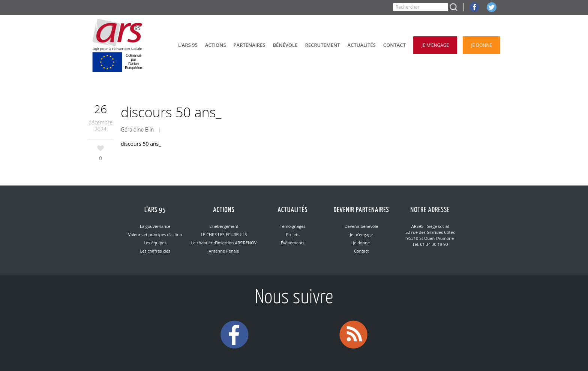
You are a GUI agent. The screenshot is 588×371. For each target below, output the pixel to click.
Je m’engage (361, 234)
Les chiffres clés (155, 251)
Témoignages (292, 226)
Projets (292, 234)
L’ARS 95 (155, 210)
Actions (224, 210)
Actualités (292, 210)
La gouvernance (155, 226)
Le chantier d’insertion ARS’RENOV (224, 243)
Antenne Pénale (224, 251)
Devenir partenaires (361, 210)
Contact (361, 251)
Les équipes (155, 243)
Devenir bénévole (361, 226)
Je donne (361, 243)
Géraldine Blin (137, 129)
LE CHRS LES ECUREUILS (224, 234)
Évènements (293, 243)
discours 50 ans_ (141, 144)
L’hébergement (224, 226)
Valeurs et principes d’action (155, 234)
